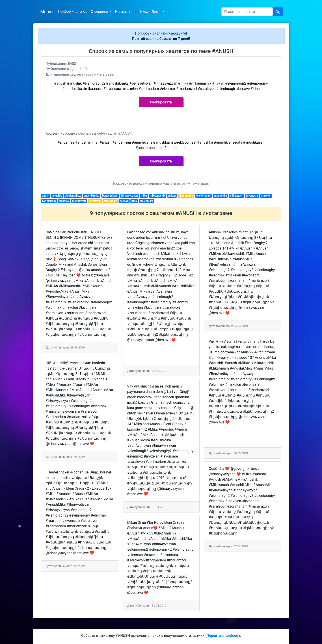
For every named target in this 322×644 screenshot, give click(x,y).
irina (134, 201)
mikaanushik (158, 196)
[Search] (247, 12)
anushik (57, 196)
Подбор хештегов (73, 12)
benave (124, 201)
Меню (47, 12)
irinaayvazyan (130, 196)
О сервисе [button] (100, 12)
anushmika (220, 196)
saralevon (95, 201)
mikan (172, 196)
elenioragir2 (186, 196)
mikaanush (237, 196)
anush (46, 196)
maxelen (266, 196)
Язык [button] (157, 12)
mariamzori (79, 201)
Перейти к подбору (223, 636)
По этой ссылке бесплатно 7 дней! (161, 39)
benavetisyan (110, 196)
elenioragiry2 (73, 196)
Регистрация (126, 12)
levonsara (252, 196)
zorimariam (49, 201)
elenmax (64, 201)
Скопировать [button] (161, 102)
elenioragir (110, 201)
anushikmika (92, 196)
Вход (144, 12)
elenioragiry (203, 196)
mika (144, 196)
